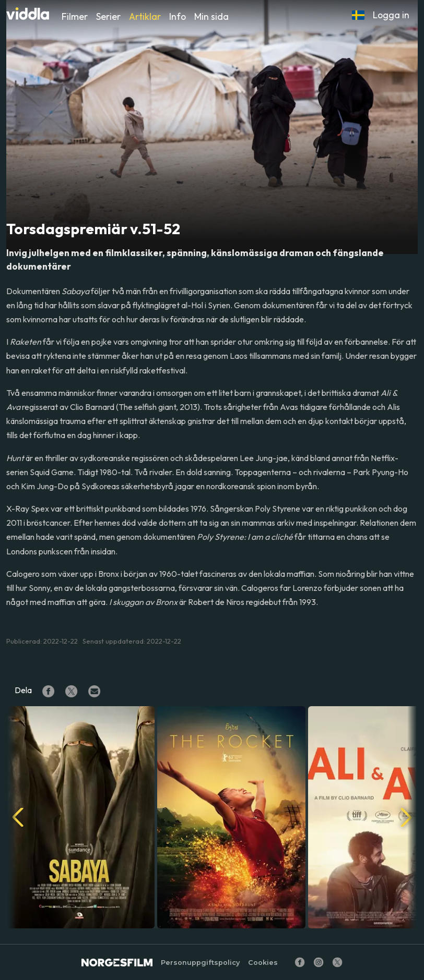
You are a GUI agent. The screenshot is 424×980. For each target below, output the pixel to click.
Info (178, 16)
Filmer (75, 16)
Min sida (211, 16)
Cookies (263, 963)
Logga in (391, 15)
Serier (108, 16)
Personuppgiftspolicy (200, 963)
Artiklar (145, 16)
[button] (358, 15)
